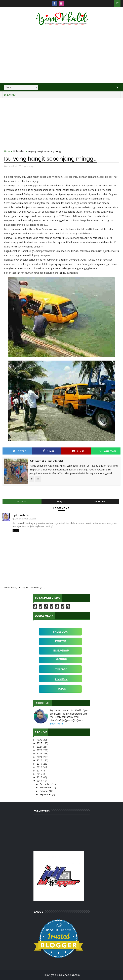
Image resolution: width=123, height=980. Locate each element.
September (46, 794)
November (46, 787)
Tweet (19, 451)
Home (7, 151)
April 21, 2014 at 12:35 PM (25, 519)
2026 (40, 740)
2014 (40, 781)
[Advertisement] (62, 55)
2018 (40, 767)
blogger (22, 501)
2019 (40, 764)
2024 (40, 747)
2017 (40, 771)
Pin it (78, 451)
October (44, 791)
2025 (40, 743)
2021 (40, 757)
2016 (40, 774)
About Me (43, 703)
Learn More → (58, 724)
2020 (40, 760)
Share (49, 451)
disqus (61, 501)
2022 (40, 753)
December (46, 784)
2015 (40, 777)
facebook (100, 501)
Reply (16, 531)
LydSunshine (21, 515)
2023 (40, 750)
